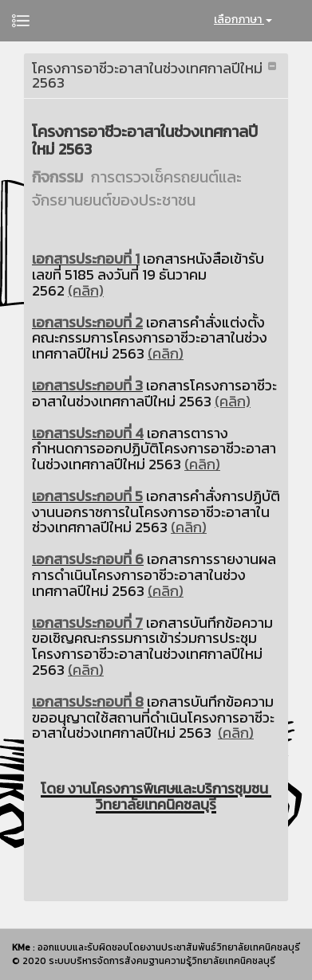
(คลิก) (86, 290)
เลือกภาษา (243, 20)
